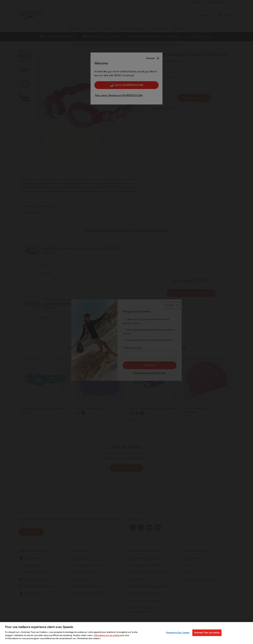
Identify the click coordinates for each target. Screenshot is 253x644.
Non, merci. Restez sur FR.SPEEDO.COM (119, 95)
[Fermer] (153, 58)
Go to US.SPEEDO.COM (126, 85)
